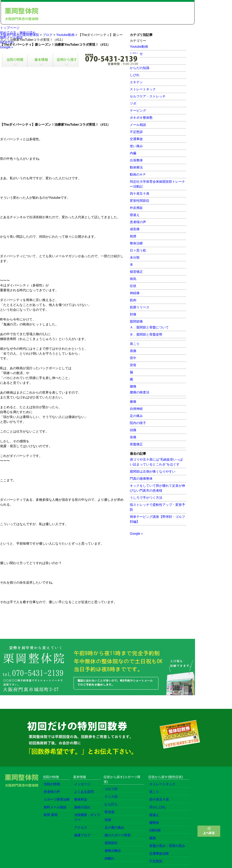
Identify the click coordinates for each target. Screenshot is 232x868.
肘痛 (133, 314)
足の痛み (136, 416)
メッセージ (82, 784)
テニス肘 (111, 797)
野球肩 (109, 812)
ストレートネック (143, 89)
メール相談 (138, 125)
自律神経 (136, 409)
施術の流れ (82, 807)
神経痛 (135, 293)
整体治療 (136, 243)
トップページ (10, 28)
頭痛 (133, 430)
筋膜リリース (140, 307)
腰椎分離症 (113, 851)
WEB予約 (7, 42)
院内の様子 (138, 423)
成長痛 (135, 229)
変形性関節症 (140, 201)
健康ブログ (82, 835)
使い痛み (136, 146)
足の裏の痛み (114, 828)
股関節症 (111, 843)
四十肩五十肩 (140, 194)
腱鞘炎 (154, 823)
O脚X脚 (155, 830)
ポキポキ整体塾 (141, 118)
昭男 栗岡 (51, 815)
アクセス (81, 828)
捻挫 (133, 236)
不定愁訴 (136, 132)
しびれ (135, 75)
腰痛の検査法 (140, 392)
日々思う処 (138, 250)
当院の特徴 (52, 784)
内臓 (133, 153)
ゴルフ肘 (111, 789)
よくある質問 (84, 792)
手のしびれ (157, 807)
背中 (133, 358)
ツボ (133, 103)
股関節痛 (136, 321)
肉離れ (109, 858)
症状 (133, 286)
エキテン (136, 82)
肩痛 (133, 351)
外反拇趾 (136, 208)
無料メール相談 (11, 37)
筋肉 (133, 300)
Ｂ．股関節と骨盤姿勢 (146, 334)
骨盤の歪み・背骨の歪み (167, 846)
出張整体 (136, 160)
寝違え (135, 215)
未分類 (135, 257)
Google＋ (7, 47)
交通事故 (136, 139)
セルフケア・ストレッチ (148, 96)
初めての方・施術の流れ (18, 33)
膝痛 (133, 402)
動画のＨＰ (138, 174)
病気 (133, 279)
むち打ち (111, 804)
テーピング (138, 111)
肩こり (135, 344)
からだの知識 (140, 68)
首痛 (133, 437)
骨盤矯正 (136, 444)
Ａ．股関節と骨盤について (149, 327)
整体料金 (81, 799)
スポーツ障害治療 (57, 799)
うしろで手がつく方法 (146, 498)
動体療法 (136, 167)
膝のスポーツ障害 (118, 835)
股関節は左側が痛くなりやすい (153, 471)
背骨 (133, 365)
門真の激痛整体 (141, 479)
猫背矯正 (136, 272)
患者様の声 (138, 222)
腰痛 (133, 386)
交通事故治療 (159, 853)
